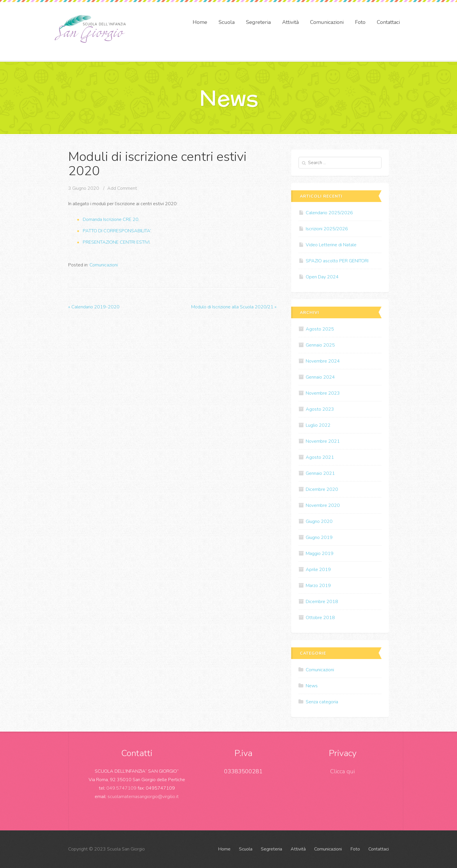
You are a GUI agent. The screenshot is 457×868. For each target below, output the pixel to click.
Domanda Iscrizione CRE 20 (111, 219)
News (312, 686)
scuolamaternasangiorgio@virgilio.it (143, 797)
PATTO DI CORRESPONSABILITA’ (117, 231)
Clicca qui (342, 771)
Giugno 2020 (319, 521)
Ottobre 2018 (320, 618)
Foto (360, 22)
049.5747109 (121, 788)
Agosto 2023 (320, 409)
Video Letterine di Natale (331, 245)
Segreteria (258, 22)
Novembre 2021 (323, 441)
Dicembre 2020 (322, 489)
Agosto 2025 (320, 329)
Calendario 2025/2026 (329, 213)
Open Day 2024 (322, 277)
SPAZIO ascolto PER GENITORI (337, 261)
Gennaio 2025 (320, 345)
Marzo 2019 (318, 586)
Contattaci (388, 22)
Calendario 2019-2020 (94, 307)
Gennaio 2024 (320, 377)
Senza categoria (322, 702)
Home (200, 22)
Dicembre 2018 (322, 602)
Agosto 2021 (320, 457)
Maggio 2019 (320, 554)
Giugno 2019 (319, 537)
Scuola (227, 22)
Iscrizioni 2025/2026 (327, 229)
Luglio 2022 (318, 425)
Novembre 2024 (323, 361)
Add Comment (122, 188)
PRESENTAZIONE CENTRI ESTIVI (116, 242)
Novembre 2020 (323, 505)
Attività (290, 22)
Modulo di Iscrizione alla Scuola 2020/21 (234, 307)
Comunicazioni (327, 22)
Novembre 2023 (323, 393)
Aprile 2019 (318, 570)
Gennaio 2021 (320, 473)
